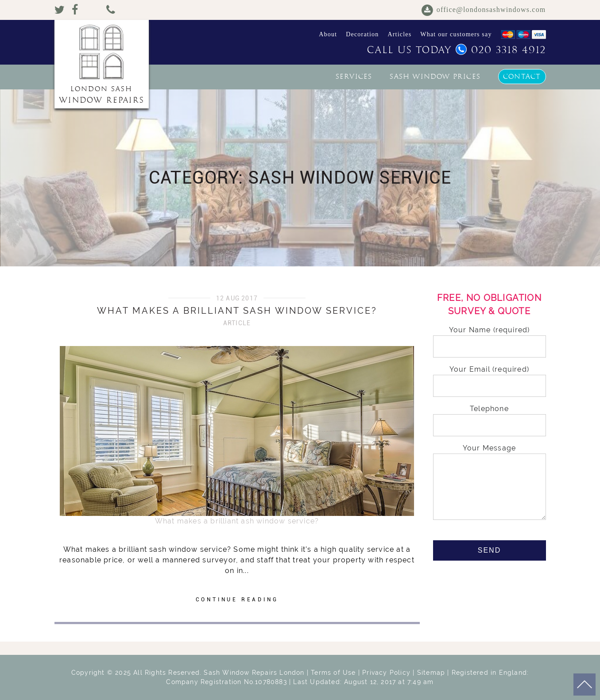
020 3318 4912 (501, 50)
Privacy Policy (386, 673)
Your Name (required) (490, 338)
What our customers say (456, 34)
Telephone (490, 417)
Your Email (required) (490, 378)
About (328, 34)
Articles (399, 34)
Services (354, 77)
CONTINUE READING (237, 600)
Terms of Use (333, 673)
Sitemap (431, 673)
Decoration (362, 34)
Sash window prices (435, 77)
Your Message (490, 483)
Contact (522, 77)
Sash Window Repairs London (254, 673)
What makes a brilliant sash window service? (237, 311)
